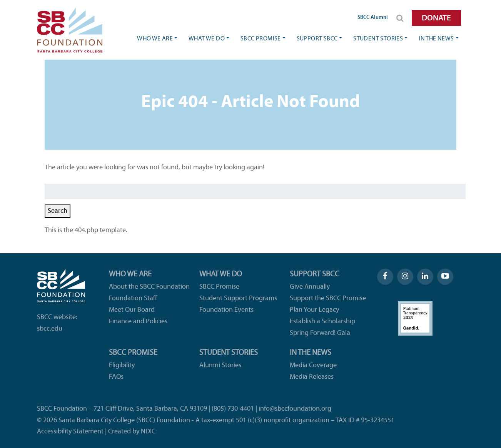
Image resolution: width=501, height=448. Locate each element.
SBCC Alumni (373, 18)
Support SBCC (317, 39)
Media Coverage (313, 365)
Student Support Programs (238, 298)
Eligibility (122, 365)
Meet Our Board (132, 310)
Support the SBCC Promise (328, 298)
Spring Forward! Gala (320, 333)
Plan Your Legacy (314, 310)
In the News (436, 39)
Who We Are (155, 39)
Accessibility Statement (70, 432)
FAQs (116, 377)
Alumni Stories (220, 365)
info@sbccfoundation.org (295, 409)
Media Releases (312, 377)
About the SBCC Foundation (149, 287)
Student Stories (378, 39)
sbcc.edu (50, 329)
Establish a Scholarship (322, 322)
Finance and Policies (138, 322)
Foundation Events (226, 310)
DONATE (436, 18)
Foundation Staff (133, 298)
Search (58, 211)
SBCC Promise (261, 39)
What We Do (207, 39)
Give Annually (310, 287)
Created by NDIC (132, 432)
